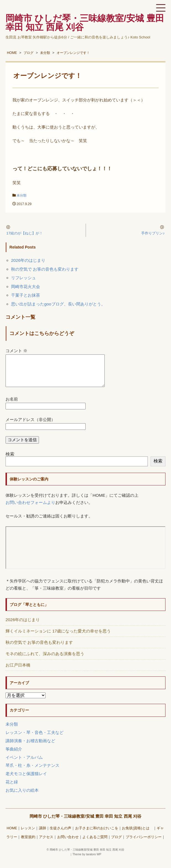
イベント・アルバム (24, 764)
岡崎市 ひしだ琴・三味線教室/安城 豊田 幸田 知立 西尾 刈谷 (85, 823)
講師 (43, 835)
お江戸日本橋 (18, 672)
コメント (16, 351)
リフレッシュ (23, 278)
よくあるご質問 (95, 844)
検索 (10, 461)
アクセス (46, 844)
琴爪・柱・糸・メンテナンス (32, 772)
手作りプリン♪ (153, 233)
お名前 (12, 406)
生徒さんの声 (60, 835)
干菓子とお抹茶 (26, 295)
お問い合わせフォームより (30, 509)
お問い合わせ (68, 844)
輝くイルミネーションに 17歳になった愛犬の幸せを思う (58, 638)
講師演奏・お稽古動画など (30, 747)
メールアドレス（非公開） (30, 426)
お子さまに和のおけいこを (97, 835)
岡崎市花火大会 (26, 287)
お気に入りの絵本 (22, 797)
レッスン (28, 835)
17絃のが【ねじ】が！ (25, 233)
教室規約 (28, 844)
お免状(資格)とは (137, 835)
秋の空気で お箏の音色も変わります (45, 269)
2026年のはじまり (28, 260)
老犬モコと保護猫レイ (26, 780)
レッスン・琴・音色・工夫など (35, 739)
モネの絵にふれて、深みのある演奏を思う (45, 660)
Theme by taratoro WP (87, 861)
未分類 (22, 195)
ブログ (116, 844)
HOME (12, 835)
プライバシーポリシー (144, 844)
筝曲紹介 (14, 756)
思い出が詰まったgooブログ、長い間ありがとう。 (58, 304)
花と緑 (12, 789)
